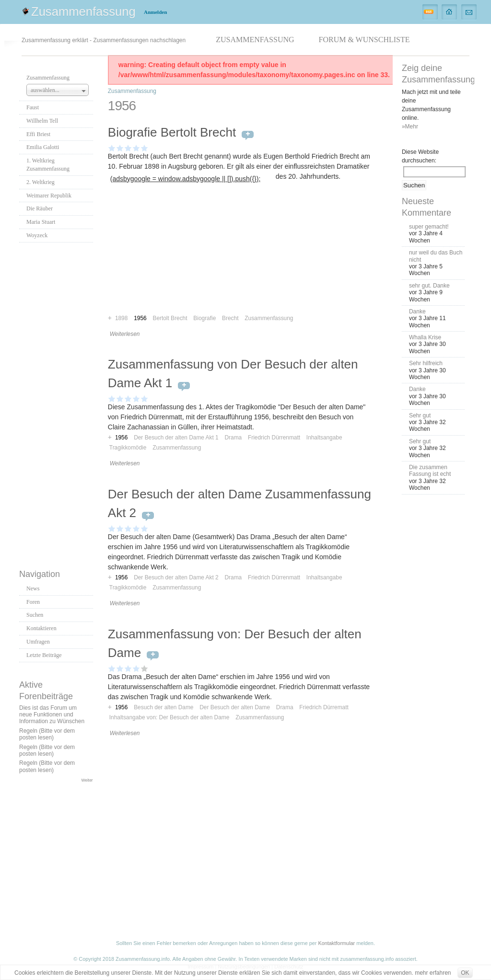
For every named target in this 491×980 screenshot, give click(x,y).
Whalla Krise (425, 337)
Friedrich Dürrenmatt (274, 438)
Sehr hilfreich (426, 363)
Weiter (87, 780)
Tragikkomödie (128, 448)
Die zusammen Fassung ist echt (430, 471)
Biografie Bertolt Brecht (172, 132)
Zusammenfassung (83, 12)
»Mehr (410, 127)
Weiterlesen (125, 334)
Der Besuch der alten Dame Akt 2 (176, 577)
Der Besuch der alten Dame (235, 707)
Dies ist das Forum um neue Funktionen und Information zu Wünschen (52, 715)
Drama (233, 438)
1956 (121, 438)
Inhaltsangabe (324, 438)
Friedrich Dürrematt (324, 707)
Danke (417, 311)
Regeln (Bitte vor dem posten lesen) (47, 734)
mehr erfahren (433, 973)
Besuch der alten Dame (164, 707)
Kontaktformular (336, 943)
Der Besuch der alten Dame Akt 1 (176, 438)
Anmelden (155, 12)
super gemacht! (429, 227)
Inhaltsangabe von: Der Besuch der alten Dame (170, 717)
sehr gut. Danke (429, 286)
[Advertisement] (58, 403)
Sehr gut (420, 415)
